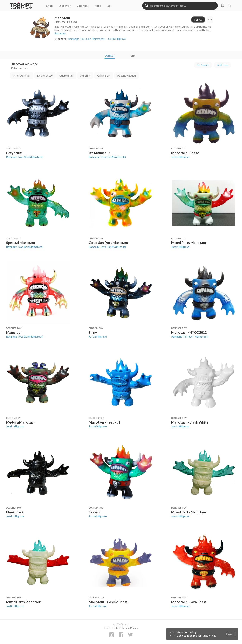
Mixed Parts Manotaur (189, 243)
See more (60, 33)
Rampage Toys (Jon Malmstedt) (25, 157)
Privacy (134, 628)
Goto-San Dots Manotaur (109, 243)
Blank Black (15, 512)
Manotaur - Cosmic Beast (108, 602)
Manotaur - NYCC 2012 (189, 332)
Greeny (94, 512)
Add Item (223, 65)
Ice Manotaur (99, 153)
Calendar (83, 6)
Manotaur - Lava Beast (189, 602)
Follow (198, 20)
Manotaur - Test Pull (104, 422)
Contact (116, 628)
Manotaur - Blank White (190, 422)
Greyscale (14, 153)
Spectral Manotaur (21, 243)
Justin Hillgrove (180, 157)
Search (203, 65)
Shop (49, 6)
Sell (110, 6)
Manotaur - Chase (185, 153)
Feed (98, 6)
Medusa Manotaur (21, 422)
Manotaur (14, 332)
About (107, 628)
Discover (65, 6)
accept (231, 634)
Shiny (93, 332)
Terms (125, 628)
